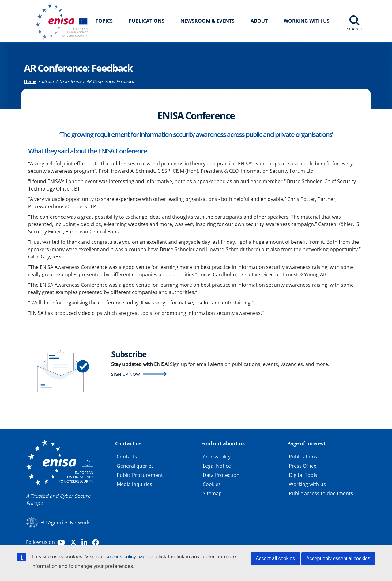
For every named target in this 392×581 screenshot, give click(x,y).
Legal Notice (217, 466)
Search (354, 29)
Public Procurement (140, 475)
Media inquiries (134, 484)
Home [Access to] (30, 81)
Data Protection (221, 475)
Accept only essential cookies (338, 558)
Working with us (307, 484)
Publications (147, 21)
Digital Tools (303, 475)
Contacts (127, 457)
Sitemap (212, 493)
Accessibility (217, 457)
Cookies (212, 484)
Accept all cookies (275, 558)
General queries (135, 466)
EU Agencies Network (65, 523)
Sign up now (126, 374)
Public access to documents (321, 493)
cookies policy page (127, 557)
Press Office (303, 466)
